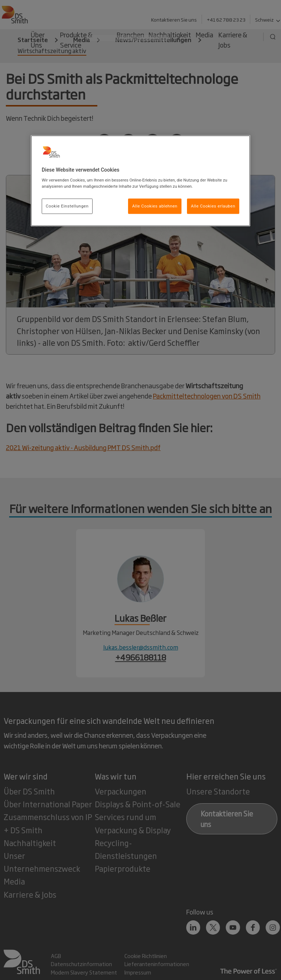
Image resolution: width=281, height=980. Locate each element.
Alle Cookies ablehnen (155, 206)
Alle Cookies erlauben (213, 206)
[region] (140, 181)
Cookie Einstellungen (67, 206)
